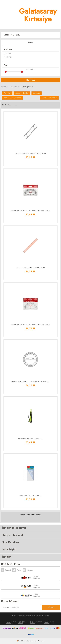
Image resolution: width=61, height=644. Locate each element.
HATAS (7, 54)
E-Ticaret (24, 641)
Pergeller (7, 93)
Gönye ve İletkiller (22, 93)
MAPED (8, 57)
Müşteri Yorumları (36, 577)
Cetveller (37, 93)
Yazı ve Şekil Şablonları (13, 98)
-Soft (19, 641)
